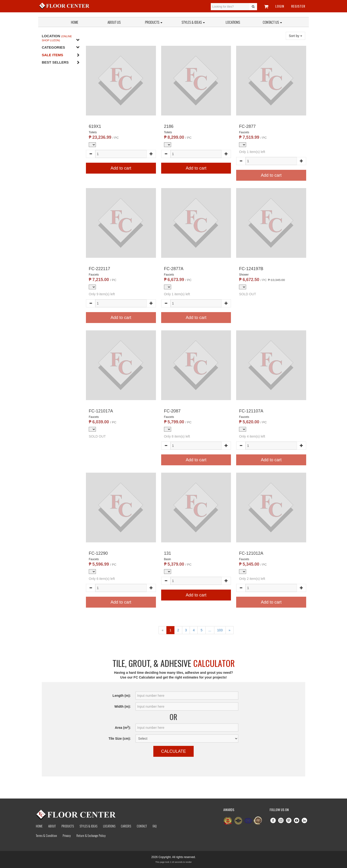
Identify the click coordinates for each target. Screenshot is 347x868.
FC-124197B (251, 269)
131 (168, 553)
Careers (126, 826)
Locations (233, 22)
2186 (169, 126)
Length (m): (122, 696)
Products (154, 22)
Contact (142, 826)
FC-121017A (101, 411)
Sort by (295, 36)
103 (220, 630)
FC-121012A (251, 553)
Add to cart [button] (121, 168)
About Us (114, 22)
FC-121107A (251, 411)
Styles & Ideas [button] (193, 22)
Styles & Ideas (88, 826)
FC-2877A (174, 269)
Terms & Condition (46, 836)
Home (75, 22)
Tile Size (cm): (120, 739)
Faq (155, 826)
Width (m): (123, 706)
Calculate (174, 751)
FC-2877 (247, 126)
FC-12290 (98, 553)
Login (280, 6)
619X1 (95, 126)
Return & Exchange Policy (91, 836)
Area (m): (123, 727)
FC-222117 (99, 269)
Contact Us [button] (272, 22)
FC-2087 (172, 411)
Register (298, 6)
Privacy (67, 836)
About (52, 826)
